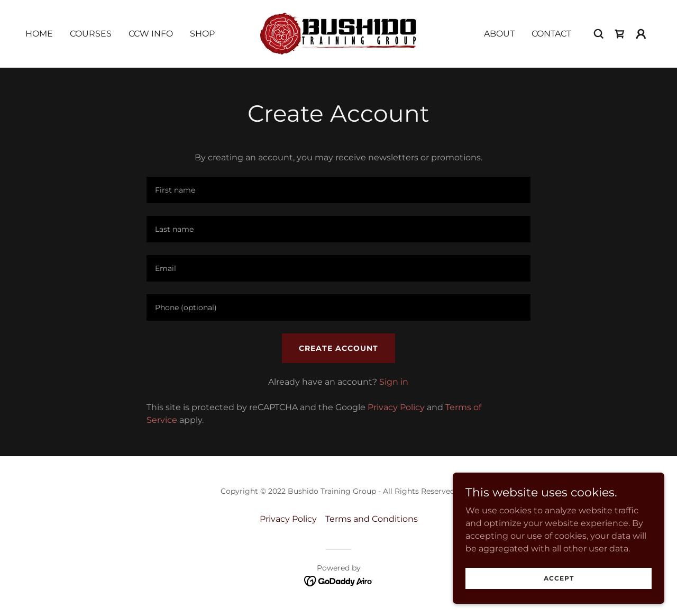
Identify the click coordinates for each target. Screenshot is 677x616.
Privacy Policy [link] (396, 407)
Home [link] (39, 34)
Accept (559, 578)
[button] (641, 34)
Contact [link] (551, 34)
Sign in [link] (394, 382)
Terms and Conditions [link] (372, 519)
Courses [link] (91, 34)
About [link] (499, 34)
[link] (338, 33)
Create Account (338, 348)
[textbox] (338, 190)
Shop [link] (202, 34)
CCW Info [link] (151, 34)
